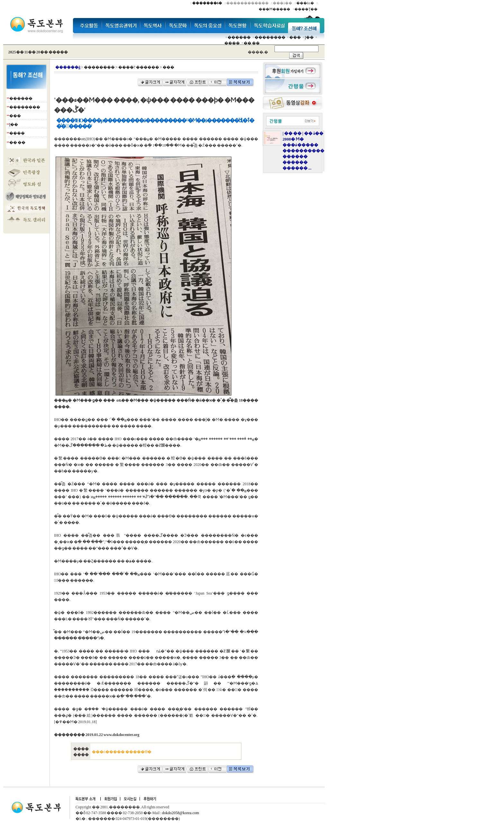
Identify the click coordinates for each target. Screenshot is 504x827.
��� (295, 37)
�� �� (252, 43)
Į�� (309, 37)
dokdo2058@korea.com (180, 813)
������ (239, 37)
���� (232, 43)
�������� (270, 37)
